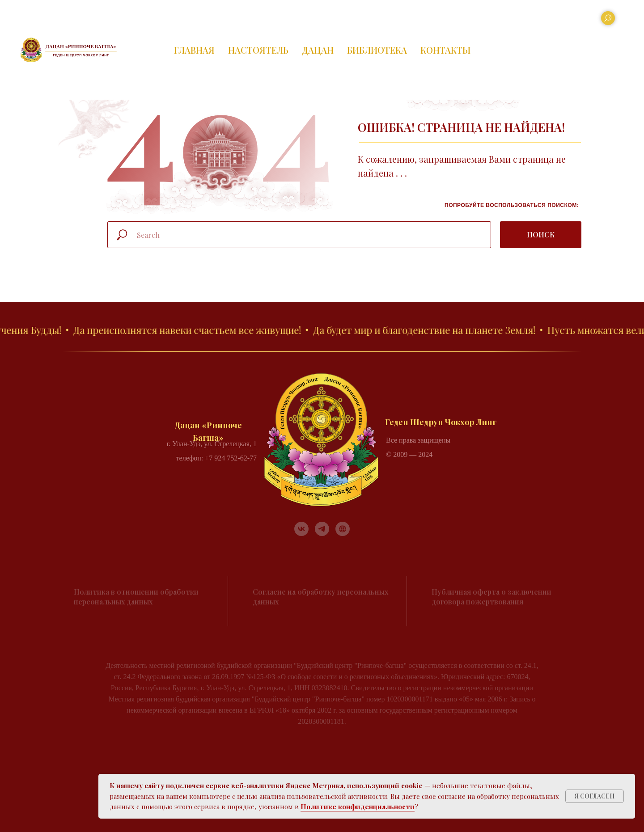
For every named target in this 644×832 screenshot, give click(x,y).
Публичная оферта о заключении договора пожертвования (491, 597)
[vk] (301, 529)
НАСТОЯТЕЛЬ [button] (258, 50)
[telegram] (322, 529)
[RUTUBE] (343, 529)
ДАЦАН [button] (318, 50)
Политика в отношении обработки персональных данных (136, 597)
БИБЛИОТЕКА (377, 50)
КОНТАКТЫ (445, 50)
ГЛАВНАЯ (194, 50)
